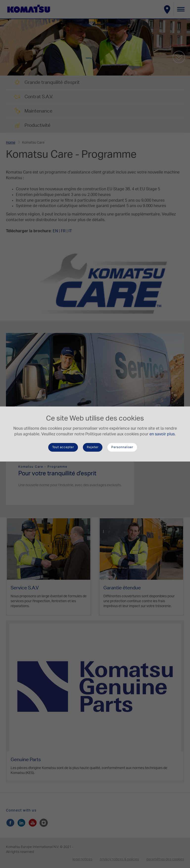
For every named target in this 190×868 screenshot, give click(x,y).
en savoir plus (162, 434)
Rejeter (93, 447)
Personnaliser (122, 447)
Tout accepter (63, 447)
